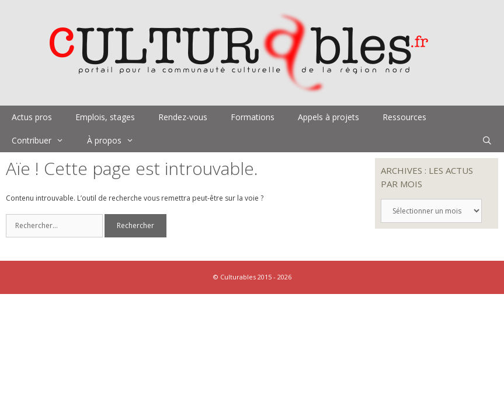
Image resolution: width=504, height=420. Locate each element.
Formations (253, 117)
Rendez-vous (183, 117)
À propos (116, 141)
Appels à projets (329, 117)
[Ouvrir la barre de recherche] (487, 141)
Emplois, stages (105, 117)
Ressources (404, 117)
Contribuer (44, 141)
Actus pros (32, 117)
